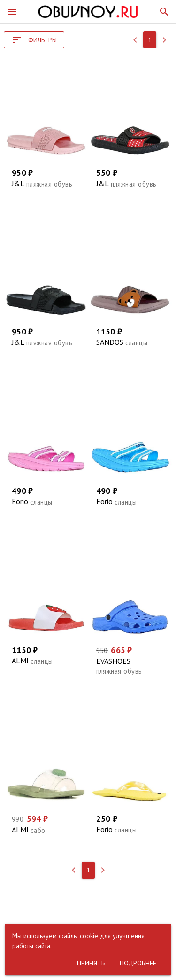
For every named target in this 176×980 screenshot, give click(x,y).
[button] (12, 12)
